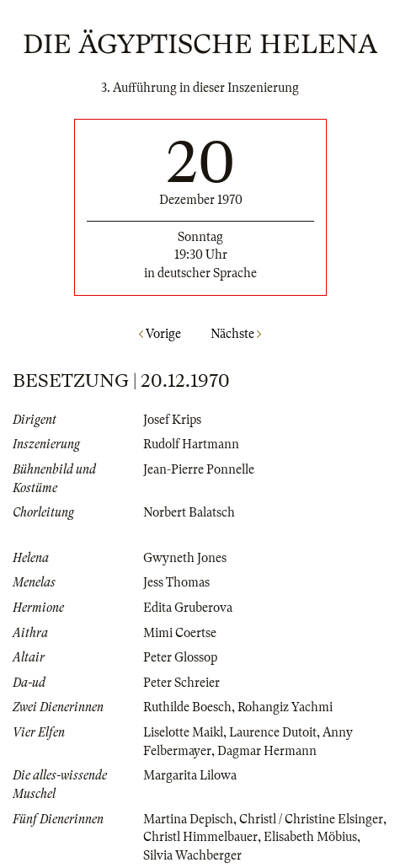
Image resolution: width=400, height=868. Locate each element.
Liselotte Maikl (183, 732)
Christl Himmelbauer (200, 837)
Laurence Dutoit (273, 732)
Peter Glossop (180, 657)
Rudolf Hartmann (191, 444)
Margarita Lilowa (190, 775)
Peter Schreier (181, 683)
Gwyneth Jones (185, 558)
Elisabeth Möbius (310, 837)
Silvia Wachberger (192, 855)
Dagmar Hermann (267, 751)
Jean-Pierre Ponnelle (199, 469)
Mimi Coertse (180, 633)
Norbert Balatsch (189, 512)
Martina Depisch (188, 819)
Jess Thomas (176, 582)
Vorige (160, 334)
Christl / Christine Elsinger (311, 819)
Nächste (236, 334)
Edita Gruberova (188, 608)
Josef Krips (172, 420)
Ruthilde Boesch (187, 707)
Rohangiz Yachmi (285, 707)
